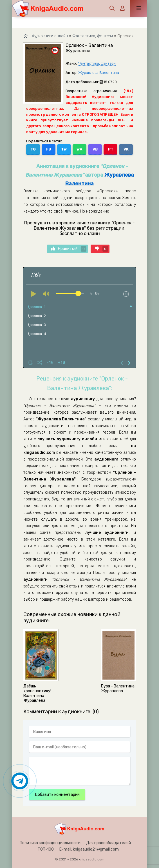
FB (49, 149)
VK (126, 149)
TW (64, 149)
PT (111, 149)
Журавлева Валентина (99, 73)
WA (79, 149)
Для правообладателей (108, 843)
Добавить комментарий (57, 795)
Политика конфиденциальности (50, 843)
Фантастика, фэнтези (97, 63)
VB (95, 149)
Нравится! (69, 249)
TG (33, 149)
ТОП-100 (46, 849)
